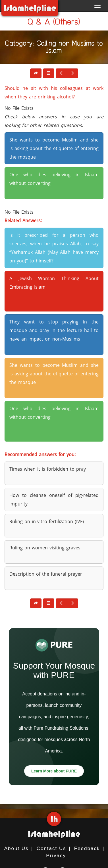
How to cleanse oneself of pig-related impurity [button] (54, 499)
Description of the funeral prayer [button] (46, 574)
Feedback (87, 848)
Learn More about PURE (54, 771)
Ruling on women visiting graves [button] (45, 548)
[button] (49, 73)
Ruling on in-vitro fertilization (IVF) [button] (47, 521)
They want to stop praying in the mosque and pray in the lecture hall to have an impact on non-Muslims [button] (54, 330)
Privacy (56, 856)
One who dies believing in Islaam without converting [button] (54, 179)
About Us (16, 848)
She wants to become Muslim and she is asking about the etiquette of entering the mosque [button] (54, 148)
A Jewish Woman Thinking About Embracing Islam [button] (54, 283)
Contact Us (51, 848)
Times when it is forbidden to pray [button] (48, 469)
